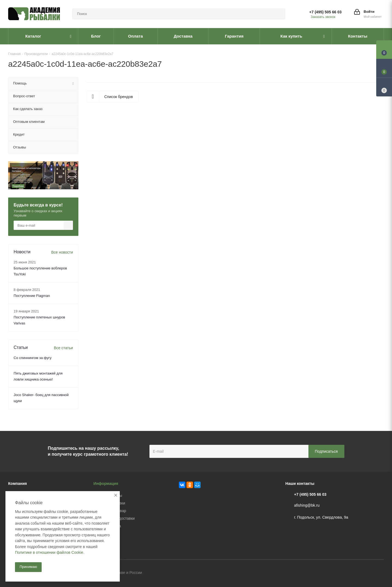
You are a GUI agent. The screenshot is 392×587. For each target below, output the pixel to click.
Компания (18, 483)
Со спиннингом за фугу (33, 358)
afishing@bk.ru (307, 505)
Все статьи (63, 348)
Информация (106, 483)
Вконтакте (353, 573)
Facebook (366, 573)
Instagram (380, 573)
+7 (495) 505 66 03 (325, 12)
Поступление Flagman (32, 296)
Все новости (62, 252)
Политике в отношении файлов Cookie (49, 552)
